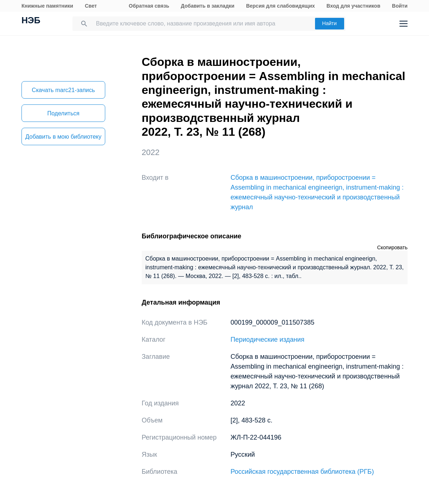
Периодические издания (267, 340)
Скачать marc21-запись (63, 90)
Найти (330, 23)
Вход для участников (354, 6)
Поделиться (63, 113)
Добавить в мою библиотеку (63, 137)
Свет (91, 6)
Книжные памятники (47, 6)
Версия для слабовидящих (281, 6)
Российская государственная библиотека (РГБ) (302, 472)
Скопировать (392, 247)
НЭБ (31, 21)
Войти (400, 6)
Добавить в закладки (208, 6)
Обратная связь (149, 6)
